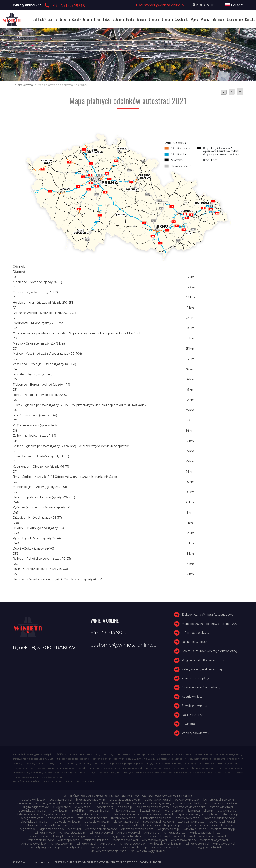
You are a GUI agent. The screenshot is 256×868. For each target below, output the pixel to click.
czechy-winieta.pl (108, 803)
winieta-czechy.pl (224, 829)
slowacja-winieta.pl (68, 822)
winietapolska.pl (69, 840)
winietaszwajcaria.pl (214, 840)
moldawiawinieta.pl (159, 814)
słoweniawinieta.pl (222, 822)
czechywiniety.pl (163, 803)
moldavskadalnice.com (126, 814)
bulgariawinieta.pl (187, 800)
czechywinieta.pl (136, 803)
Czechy (76, 19)
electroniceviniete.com (189, 807)
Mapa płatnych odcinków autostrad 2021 (210, 624)
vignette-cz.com (112, 825)
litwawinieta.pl (150, 811)
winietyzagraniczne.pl (46, 847)
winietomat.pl (86, 844)
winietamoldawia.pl (212, 836)
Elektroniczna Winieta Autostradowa (207, 615)
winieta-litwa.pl (45, 833)
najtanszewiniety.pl (190, 814)
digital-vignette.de (36, 807)
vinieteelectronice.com (137, 829)
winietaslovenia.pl (126, 840)
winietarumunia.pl (97, 840)
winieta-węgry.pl (128, 833)
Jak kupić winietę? (194, 642)
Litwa (97, 19)
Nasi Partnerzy (192, 715)
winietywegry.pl (224, 844)
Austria (53, 19)
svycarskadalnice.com (158, 822)
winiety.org (108, 844)
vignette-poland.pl (168, 825)
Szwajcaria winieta (194, 706)
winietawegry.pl (62, 844)
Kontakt (250, 19)
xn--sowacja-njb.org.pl (132, 847)
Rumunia (142, 19)
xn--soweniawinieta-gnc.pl (170, 847)
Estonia (87, 19)
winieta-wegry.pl (101, 833)
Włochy (205, 19)
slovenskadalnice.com (220, 818)
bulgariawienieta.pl (158, 800)
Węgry (194, 19)
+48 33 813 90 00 (65, 5)
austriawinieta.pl (61, 800)
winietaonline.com (41, 840)
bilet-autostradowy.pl (91, 800)
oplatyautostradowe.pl (223, 814)
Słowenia (167, 19)
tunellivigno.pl (31, 825)
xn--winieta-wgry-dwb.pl (148, 851)
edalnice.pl (125, 807)
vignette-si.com (223, 825)
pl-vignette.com (32, 818)
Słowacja (154, 19)
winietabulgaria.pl (79, 836)
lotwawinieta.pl (28, 814)
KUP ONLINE (206, 5)
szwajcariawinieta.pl (192, 822)
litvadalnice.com (100, 811)
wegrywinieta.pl (169, 829)
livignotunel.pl (174, 811)
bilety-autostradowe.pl (125, 800)
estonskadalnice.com (34, 811)
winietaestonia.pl (134, 836)
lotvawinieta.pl (227, 811)
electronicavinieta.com (153, 807)
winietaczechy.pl (107, 836)
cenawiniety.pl (27, 803)
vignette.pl (28, 829)
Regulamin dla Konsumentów (203, 660)
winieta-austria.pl (196, 829)
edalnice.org (105, 807)
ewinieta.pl (60, 811)
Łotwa (107, 19)
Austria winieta (192, 697)
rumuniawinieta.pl (124, 818)
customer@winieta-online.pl (161, 5)
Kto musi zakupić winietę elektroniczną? (210, 651)
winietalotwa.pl (184, 836)
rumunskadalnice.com (156, 818)
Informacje (218, 19)
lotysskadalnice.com (57, 814)
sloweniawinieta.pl (126, 822)
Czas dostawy (235, 19)
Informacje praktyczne (198, 633)
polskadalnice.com (61, 818)
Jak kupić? (40, 19)
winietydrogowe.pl (132, 844)
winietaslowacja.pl (154, 840)
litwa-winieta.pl (126, 811)
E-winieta (188, 724)
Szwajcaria (182, 19)
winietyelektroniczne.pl (166, 844)
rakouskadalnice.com (92, 818)
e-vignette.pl (62, 807)
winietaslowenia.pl (184, 840)
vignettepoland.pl (52, 829)
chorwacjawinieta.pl (78, 803)
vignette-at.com (57, 825)
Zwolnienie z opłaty (195, 678)
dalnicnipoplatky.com (193, 803)
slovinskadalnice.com (36, 822)
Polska (130, 19)
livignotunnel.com (200, 811)
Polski (234, 5)
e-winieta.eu (84, 807)
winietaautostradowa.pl (46, 836)
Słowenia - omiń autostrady (201, 687)
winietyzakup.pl (76, 847)
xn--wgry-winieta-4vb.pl (209, 847)
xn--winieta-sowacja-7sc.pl (109, 851)
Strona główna (23, 85)
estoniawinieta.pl (221, 807)
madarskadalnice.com (90, 814)
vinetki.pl (75, 829)
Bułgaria (65, 19)
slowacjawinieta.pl (97, 822)
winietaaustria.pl (175, 833)
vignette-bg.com (84, 825)
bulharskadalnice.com (219, 800)
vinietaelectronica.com (101, 829)
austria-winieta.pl (34, 800)
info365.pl (78, 811)
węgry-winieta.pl (102, 847)
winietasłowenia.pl (34, 844)
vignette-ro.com (196, 825)
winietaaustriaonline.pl (206, 833)
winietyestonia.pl (197, 844)
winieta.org (152, 833)
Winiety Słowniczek (196, 733)
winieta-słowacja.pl (73, 833)
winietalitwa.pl (160, 836)
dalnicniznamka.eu (225, 803)
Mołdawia (118, 19)
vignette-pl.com (139, 825)
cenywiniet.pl (51, 803)
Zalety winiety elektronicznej (202, 669)
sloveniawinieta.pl (188, 818)
